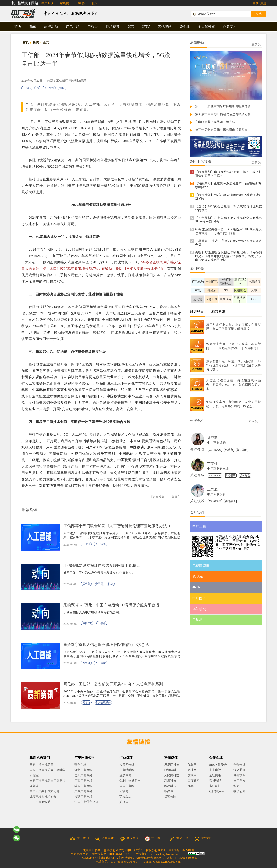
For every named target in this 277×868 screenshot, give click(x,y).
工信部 (27, 88)
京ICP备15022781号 (181, 850)
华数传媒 (239, 765)
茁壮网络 (215, 775)
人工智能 (49, 88)
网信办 (86, 663)
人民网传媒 (127, 765)
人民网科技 (172, 775)
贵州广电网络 (83, 775)
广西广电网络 (83, 781)
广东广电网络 (83, 791)
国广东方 (239, 781)
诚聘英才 (104, 838)
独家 (33, 26)
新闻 (36, 42)
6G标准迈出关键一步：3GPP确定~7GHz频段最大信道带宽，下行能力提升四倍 (228, 231)
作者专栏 (230, 26)
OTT (131, 26)
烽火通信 (239, 770)
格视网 (65, 3)
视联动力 (239, 791)
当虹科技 (215, 786)
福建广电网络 (83, 797)
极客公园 (170, 797)
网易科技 (170, 786)
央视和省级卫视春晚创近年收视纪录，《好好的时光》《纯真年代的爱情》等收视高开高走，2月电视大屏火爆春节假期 (228, 256)
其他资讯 (165, 26)
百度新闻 (194, 781)
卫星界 (80, 3)
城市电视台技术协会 (43, 797)
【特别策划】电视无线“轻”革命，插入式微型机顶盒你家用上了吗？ (228, 174)
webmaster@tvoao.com (164, 854)
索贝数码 (215, 781)
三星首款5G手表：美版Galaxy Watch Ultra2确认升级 (228, 243)
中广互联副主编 (218, 469)
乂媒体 (124, 802)
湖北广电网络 (83, 770)
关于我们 (79, 838)
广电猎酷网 (127, 770)
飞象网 (192, 765)
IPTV (146, 26)
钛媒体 (169, 791)
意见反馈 (179, 838)
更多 (256, 44)
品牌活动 (51, 26)
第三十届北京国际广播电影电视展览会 (221, 130)
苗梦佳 (213, 463)
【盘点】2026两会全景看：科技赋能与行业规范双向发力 (228, 208)
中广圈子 (154, 838)
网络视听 (230, 475)
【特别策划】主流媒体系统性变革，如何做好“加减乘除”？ (228, 185)
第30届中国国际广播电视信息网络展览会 (223, 114)
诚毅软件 (239, 775)
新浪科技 (170, 781)
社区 (95, 3)
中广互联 (47, 3)
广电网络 (73, 26)
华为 (239, 786)
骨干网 (99, 584)
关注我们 (204, 838)
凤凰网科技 (172, 765)
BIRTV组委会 (218, 765)
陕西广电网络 (83, 786)
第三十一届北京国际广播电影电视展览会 (223, 106)
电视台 (93, 26)
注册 (263, 3)
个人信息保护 (103, 702)
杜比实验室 (217, 791)
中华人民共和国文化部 (44, 791)
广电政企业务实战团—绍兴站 (215, 122)
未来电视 (215, 770)
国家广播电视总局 (41, 765)
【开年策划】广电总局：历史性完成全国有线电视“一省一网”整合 (228, 220)
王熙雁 (213, 489)
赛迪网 (192, 770)
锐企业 (185, 26)
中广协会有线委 (40, 802)
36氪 (191, 786)
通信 (62, 88)
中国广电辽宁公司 (86, 802)
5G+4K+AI (215, 450)
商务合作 (129, 838)
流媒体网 (125, 775)
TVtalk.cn (125, 797)
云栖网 (124, 791)
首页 (18, 26)
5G (37, 88)
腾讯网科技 (172, 770)
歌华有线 (80, 765)
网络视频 (113, 26)
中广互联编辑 (216, 443)
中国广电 (88, 623)
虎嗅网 (192, 775)
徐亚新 (213, 438)
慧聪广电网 (127, 786)
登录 (256, 3)
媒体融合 (242, 450)
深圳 (111, 584)
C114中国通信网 (130, 781)
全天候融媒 (206, 26)
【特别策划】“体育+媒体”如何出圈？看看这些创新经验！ (228, 197)
